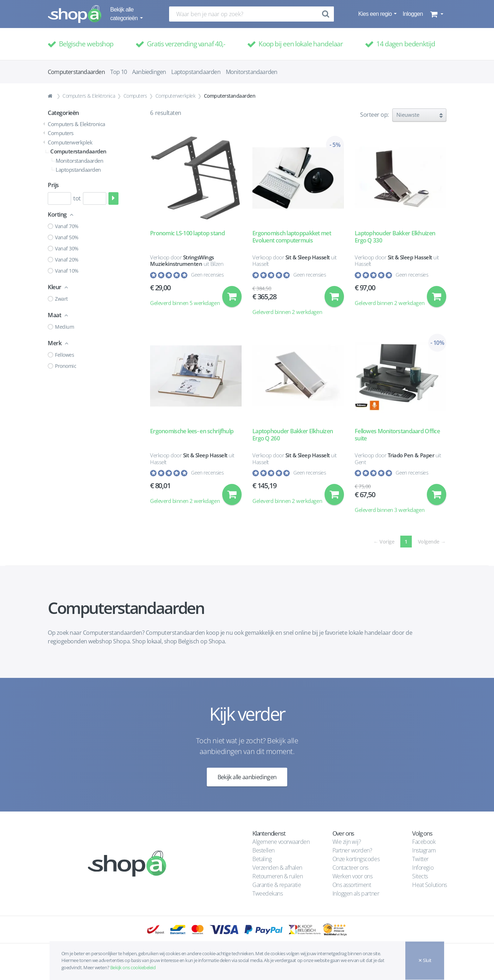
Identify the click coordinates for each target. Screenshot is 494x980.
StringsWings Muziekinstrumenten (182, 261)
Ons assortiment (352, 885)
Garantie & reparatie (277, 885)
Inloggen (413, 14)
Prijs (53, 185)
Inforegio (423, 868)
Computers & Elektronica (89, 96)
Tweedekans (267, 893)
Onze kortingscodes (356, 859)
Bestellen (264, 850)
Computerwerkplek (175, 96)
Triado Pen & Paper (411, 456)
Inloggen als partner (356, 893)
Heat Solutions (430, 885)
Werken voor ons (353, 876)
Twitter (420, 859)
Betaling (262, 859)
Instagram (424, 850)
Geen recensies (207, 275)
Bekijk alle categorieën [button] (125, 14)
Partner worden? (352, 850)
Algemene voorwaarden (281, 842)
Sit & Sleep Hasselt (308, 257)
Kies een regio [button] (376, 14)
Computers (135, 96)
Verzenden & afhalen (277, 868)
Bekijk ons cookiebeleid (133, 967)
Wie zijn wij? (347, 842)
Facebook (424, 842)
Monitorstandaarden (252, 72)
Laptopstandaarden (196, 72)
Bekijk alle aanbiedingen (247, 777)
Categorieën (63, 113)
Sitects (421, 876)
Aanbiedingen (149, 72)
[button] (436, 14)
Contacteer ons (350, 868)
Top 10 (118, 72)
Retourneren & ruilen (278, 876)
